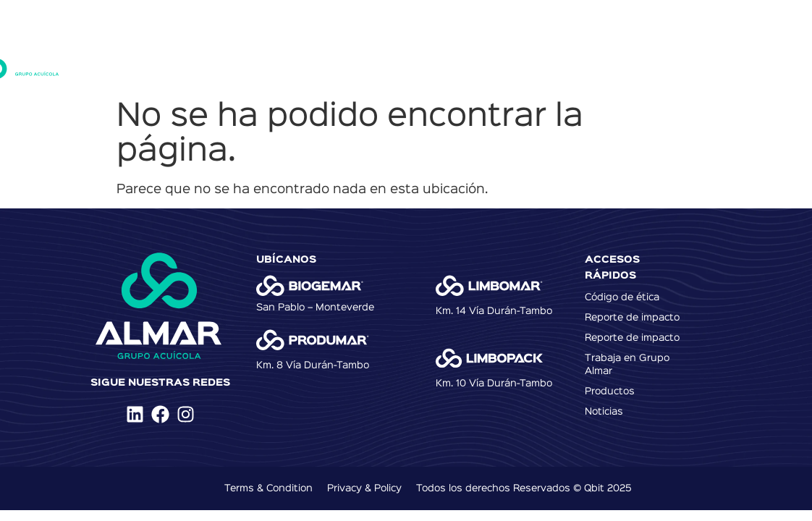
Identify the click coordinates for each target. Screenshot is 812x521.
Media (704, 62)
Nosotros (266, 62)
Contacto (640, 62)
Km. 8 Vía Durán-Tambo (313, 365)
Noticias (572, 62)
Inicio (204, 62)
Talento (507, 62)
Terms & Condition (268, 488)
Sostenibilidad (427, 62)
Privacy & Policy (364, 488)
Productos (340, 62)
